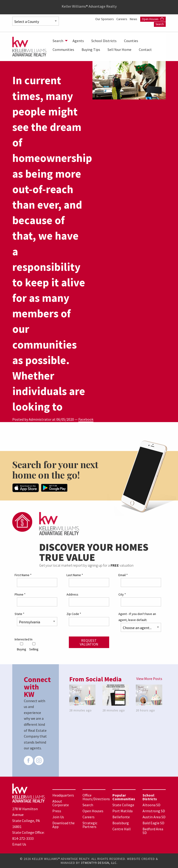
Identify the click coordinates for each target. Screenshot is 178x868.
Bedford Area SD (153, 831)
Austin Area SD (154, 817)
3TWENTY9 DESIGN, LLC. (99, 863)
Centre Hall (122, 829)
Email (123, 575)
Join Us (58, 817)
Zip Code (74, 614)
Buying (22, 647)
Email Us (19, 844)
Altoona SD (151, 805)
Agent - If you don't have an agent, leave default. (137, 616)
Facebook (86, 419)
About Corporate (61, 803)
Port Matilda (122, 811)
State (19, 614)
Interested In (24, 639)
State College (123, 805)
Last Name (75, 575)
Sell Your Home (119, 49)
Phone (20, 594)
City (122, 594)
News (162, 19)
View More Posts (149, 678)
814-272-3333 (23, 838)
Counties (131, 41)
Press (57, 811)
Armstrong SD (154, 811)
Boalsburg (121, 823)
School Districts (104, 41)
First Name (23, 575)
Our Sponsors (131, 19)
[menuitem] (59, 41)
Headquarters (63, 795)
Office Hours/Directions (96, 797)
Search (160, 24)
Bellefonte (121, 817)
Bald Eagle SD (153, 823)
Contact (145, 49)
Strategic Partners (90, 825)
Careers (150, 19)
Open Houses (138, 24)
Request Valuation (89, 642)
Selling (34, 647)
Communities (63, 49)
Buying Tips (91, 49)
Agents (78, 41)
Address (72, 594)
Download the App (64, 825)
